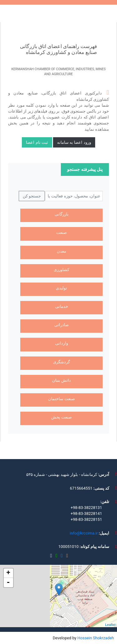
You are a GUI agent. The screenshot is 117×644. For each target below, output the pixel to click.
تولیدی (61, 288)
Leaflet (110, 625)
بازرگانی (62, 214)
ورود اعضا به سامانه (74, 142)
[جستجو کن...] (74, 196)
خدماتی (62, 306)
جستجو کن (32, 196)
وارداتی (62, 343)
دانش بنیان (61, 380)
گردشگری (61, 362)
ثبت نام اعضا (37, 142)
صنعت (61, 232)
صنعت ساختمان (61, 399)
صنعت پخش (61, 417)
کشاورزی (61, 270)
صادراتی (61, 325)
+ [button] (8, 573)
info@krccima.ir (84, 533)
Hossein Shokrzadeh (96, 638)
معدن (61, 251)
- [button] (8, 583)
